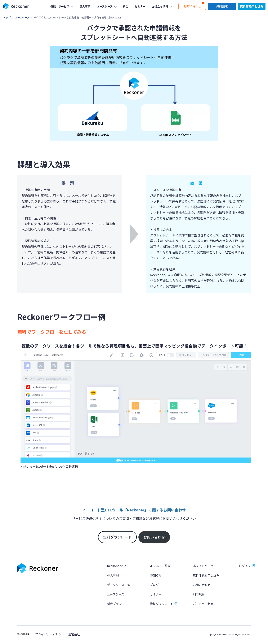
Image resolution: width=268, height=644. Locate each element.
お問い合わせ (154, 537)
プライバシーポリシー (50, 634)
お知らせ (156, 575)
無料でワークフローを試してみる (52, 332)
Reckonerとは (117, 566)
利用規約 (199, 594)
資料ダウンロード (117, 537)
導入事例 (113, 575)
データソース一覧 (119, 585)
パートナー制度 (203, 604)
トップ (7, 17)
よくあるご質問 (160, 566)
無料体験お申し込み (206, 575)
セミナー (156, 594)
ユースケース (22, 17)
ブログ (154, 585)
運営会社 (74, 634)
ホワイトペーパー (205, 566)
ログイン (245, 566)
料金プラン (114, 604)
